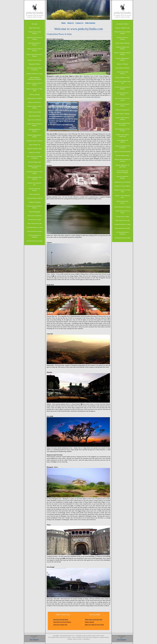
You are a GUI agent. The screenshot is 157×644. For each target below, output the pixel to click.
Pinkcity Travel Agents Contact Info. (122, 135)
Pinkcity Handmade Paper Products (35, 178)
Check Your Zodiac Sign (60, 625)
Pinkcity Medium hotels (122, 155)
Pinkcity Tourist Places (35, 102)
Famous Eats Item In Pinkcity (122, 38)
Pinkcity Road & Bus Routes (122, 202)
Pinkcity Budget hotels (35, 162)
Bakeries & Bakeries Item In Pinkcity (122, 54)
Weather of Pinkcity (122, 64)
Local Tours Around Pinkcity (122, 73)
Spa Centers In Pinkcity (35, 120)
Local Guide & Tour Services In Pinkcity (122, 172)
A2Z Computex (34, 640)
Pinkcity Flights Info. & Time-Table (122, 166)
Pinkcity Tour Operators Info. (35, 184)
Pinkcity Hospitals (35, 94)
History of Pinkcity (35, 194)
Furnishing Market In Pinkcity (35, 130)
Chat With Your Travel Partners (62, 622)
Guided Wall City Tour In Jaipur (122, 212)
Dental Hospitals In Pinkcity (122, 207)
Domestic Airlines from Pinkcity (122, 48)
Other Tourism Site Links (35, 223)
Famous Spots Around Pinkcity (35, 33)
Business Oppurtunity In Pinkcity (35, 136)
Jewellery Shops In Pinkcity (35, 198)
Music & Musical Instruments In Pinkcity (35, 78)
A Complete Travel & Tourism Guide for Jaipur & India (35, 16)
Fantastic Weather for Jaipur (35, 74)
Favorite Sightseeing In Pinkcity (122, 59)
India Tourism (90, 23)
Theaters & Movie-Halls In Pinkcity (35, 50)
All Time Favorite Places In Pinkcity (122, 88)
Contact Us (79, 23)
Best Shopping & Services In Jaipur (122, 130)
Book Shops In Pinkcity (122, 68)
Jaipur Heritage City (35, 145)
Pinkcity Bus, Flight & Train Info (122, 82)
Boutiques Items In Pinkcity (35, 141)
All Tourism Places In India (35, 241)
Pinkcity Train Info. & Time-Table (35, 90)
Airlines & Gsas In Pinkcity (122, 186)
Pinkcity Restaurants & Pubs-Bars (35, 167)
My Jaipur (35, 24)
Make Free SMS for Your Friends (94, 625)
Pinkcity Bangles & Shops (122, 78)
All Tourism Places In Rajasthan (35, 236)
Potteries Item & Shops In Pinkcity (122, 105)
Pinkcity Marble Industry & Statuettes (122, 160)
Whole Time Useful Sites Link (93, 619)
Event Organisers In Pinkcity (122, 141)
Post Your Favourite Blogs (61, 619)
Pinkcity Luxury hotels (35, 112)
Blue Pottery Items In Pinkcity (35, 44)
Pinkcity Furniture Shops (35, 149)
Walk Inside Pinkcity (35, 116)
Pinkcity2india (35, 13)
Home (64, 23)
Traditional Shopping (35, 202)
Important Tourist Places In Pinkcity (35, 38)
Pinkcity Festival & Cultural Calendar (122, 33)
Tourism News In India (35, 220)
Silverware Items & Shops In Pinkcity (35, 69)
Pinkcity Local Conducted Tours (122, 196)
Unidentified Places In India (35, 227)
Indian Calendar (89, 622)
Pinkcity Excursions (35, 152)
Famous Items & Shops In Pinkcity (35, 125)
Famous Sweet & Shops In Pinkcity (35, 207)
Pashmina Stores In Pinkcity (122, 182)
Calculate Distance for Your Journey (35, 172)
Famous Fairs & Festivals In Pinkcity (35, 55)
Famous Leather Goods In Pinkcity (35, 107)
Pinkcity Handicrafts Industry (35, 189)
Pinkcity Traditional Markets (122, 152)
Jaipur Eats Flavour (35, 28)
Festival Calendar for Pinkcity (122, 177)
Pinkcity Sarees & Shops (35, 60)
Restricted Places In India (35, 231)
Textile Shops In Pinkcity (122, 114)
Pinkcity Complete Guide (122, 28)
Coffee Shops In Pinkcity (122, 43)
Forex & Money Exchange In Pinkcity (35, 157)
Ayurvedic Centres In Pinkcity (122, 94)
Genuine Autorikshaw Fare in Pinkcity (122, 147)
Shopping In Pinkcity (35, 64)
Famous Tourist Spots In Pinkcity (122, 118)
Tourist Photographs (35, 212)
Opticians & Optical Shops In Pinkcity (122, 124)
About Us (70, 23)
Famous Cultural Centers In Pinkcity (35, 84)
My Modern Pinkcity (122, 24)
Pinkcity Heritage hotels (122, 110)
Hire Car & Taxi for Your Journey (122, 99)
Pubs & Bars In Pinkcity (35, 216)
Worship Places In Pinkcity (35, 98)
